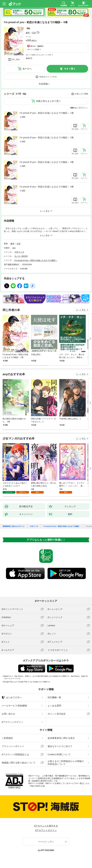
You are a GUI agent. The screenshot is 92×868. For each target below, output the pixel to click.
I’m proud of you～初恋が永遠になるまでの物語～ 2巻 (47, 137)
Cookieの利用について (59, 754)
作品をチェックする (48, 77)
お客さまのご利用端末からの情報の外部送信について (66, 763)
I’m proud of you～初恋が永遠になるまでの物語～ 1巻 (47, 113)
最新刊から (83, 108)
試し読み (16, 59)
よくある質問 (54, 706)
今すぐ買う (70, 69)
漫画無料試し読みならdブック (14, 526)
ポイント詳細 (33, 49)
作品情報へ (44, 84)
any (14, 248)
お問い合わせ (8, 714)
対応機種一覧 (54, 697)
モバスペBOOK (21, 256)
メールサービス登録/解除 (14, 706)
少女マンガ (19, 252)
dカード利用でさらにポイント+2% (38, 55)
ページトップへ (46, 842)
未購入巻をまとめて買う (48, 101)
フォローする (38, 33)
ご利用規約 (7, 738)
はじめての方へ (12, 697)
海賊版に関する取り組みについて (19, 763)
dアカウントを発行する (46, 826)
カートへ (27, 69)
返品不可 (29, 58)
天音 (34, 33)
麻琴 (28, 33)
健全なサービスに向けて (60, 746)
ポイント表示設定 (57, 714)
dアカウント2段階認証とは (15, 754)
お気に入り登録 (81, 94)
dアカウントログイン (12, 722)
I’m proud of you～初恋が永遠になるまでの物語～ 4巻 (47, 187)
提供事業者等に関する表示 (61, 738)
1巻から (74, 108)
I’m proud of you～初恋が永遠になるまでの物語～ (36, 260)
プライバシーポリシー (13, 746)
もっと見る (81, 310)
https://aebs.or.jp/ (38, 786)
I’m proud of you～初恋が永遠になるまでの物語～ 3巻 (47, 162)
